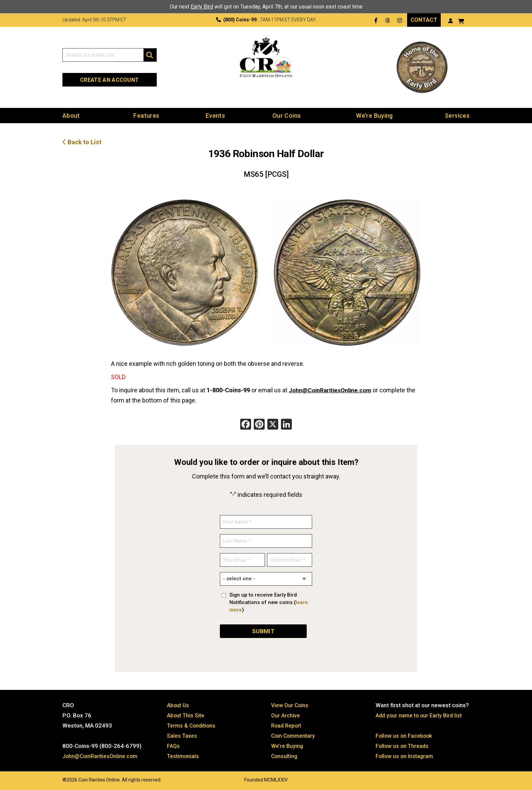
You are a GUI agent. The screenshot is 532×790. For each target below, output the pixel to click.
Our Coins (287, 115)
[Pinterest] (259, 425)
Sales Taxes (183, 735)
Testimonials (184, 756)
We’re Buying (374, 115)
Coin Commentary (294, 735)
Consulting (285, 756)
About (71, 115)
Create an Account (109, 80)
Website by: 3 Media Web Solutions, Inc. (56, 779)
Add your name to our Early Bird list (421, 715)
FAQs (174, 746)
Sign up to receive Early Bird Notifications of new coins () (269, 602)
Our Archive (286, 715)
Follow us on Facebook (405, 735)
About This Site (187, 715)
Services (457, 115)
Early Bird (202, 7)
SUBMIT (263, 631)
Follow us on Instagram (405, 756)
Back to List (82, 142)
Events (215, 115)
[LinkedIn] (286, 425)
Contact (424, 20)
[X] (273, 425)
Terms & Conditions (193, 725)
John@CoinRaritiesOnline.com (332, 390)
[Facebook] (246, 425)
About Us (179, 705)
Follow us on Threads (403, 746)
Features (146, 115)
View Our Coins (291, 705)
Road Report (288, 725)
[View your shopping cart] (461, 21)
